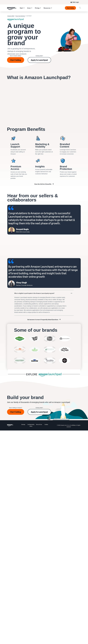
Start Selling (70, 8)
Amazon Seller (11, 16)
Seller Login (76, 2)
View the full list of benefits (43, 184)
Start (21, 8)
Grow (29, 8)
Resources (47, 8)
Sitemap (23, 425)
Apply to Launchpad (39, 60)
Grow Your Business (20, 16)
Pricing (37, 8)
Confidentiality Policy (31, 425)
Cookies (46, 425)
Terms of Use (39, 425)
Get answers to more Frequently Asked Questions (43, 320)
